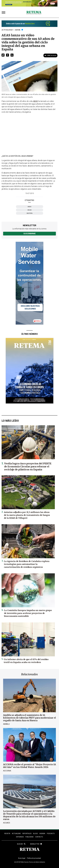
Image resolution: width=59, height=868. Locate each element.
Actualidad (7, 30)
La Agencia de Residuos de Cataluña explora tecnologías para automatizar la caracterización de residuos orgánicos (27, 564)
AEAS (29, 207)
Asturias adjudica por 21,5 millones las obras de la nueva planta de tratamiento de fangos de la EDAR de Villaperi (27, 515)
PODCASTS (51, 834)
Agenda (42, 834)
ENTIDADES (20, 837)
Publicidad (29, 837)
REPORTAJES (27, 834)
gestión (30, 213)
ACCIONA (7, 771)
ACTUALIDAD (16, 834)
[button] (3, 55)
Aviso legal (22, 858)
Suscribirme (29, 234)
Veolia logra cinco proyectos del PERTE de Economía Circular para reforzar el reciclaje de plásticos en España (28, 466)
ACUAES (7, 823)
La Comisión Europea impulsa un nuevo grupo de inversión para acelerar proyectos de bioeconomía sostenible (28, 613)
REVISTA (7, 834)
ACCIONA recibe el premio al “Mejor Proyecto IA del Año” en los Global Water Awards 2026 (29, 766)
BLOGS (36, 834)
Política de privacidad (34, 858)
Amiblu (6, 724)
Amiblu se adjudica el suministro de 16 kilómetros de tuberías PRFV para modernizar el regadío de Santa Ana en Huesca (29, 718)
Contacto (39, 837)
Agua (18, 30)
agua (30, 210)
